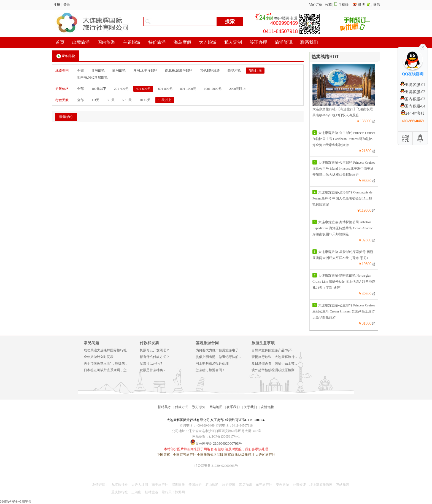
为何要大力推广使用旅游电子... (218, 350)
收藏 (328, 5)
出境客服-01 (413, 85)
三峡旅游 (343, 485)
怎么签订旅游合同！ (210, 370)
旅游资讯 (229, 485)
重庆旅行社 (120, 492)
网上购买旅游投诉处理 (212, 363)
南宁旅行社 (160, 485)
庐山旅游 (212, 485)
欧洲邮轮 (119, 71)
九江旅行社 (120, 485)
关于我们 (250, 407)
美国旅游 (195, 485)
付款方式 (182, 407)
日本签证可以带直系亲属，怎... (106, 370)
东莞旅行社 (264, 485)
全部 (80, 71)
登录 (67, 5)
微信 (377, 5)
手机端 (344, 5)
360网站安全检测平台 (16, 502)
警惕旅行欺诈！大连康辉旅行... (274, 357)
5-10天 (127, 100)
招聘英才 (164, 407)
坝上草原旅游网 (321, 485)
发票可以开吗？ (151, 363)
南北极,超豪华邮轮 (179, 71)
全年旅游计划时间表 (99, 357)
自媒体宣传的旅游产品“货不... (273, 350)
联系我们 (233, 407)
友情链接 (268, 407)
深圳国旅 (178, 485)
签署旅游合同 (207, 343)
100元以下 (99, 89)
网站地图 (216, 407)
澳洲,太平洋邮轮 (145, 71)
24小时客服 (413, 113)
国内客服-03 (413, 99)
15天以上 (165, 100)
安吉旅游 (282, 485)
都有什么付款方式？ (155, 357)
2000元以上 (237, 89)
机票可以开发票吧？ (155, 350)
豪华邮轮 (66, 56)
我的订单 (315, 5)
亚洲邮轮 (98, 71)
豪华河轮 (234, 71)
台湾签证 (299, 485)
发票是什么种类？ (153, 370)
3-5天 (111, 100)
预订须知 (199, 407)
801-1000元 (188, 89)
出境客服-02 (413, 92)
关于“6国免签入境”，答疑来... (106, 363)
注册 (57, 5)
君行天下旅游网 (173, 492)
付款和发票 (149, 343)
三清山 (136, 492)
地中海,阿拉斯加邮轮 (92, 77)
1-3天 (95, 100)
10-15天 (145, 100)
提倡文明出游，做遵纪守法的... (218, 357)
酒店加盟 (245, 485)
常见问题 (91, 343)
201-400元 (121, 89)
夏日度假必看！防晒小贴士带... (274, 363)
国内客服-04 (413, 106)
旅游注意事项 (263, 343)
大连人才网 (140, 485)
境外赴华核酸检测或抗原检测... (274, 370)
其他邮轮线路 (210, 71)
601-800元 (165, 89)
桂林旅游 (152, 492)
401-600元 (143, 89)
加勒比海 (255, 71)
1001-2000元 (213, 89)
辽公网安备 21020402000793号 (216, 466)
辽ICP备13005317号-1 (224, 436)
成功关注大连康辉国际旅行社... (106, 350)
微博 (362, 5)
